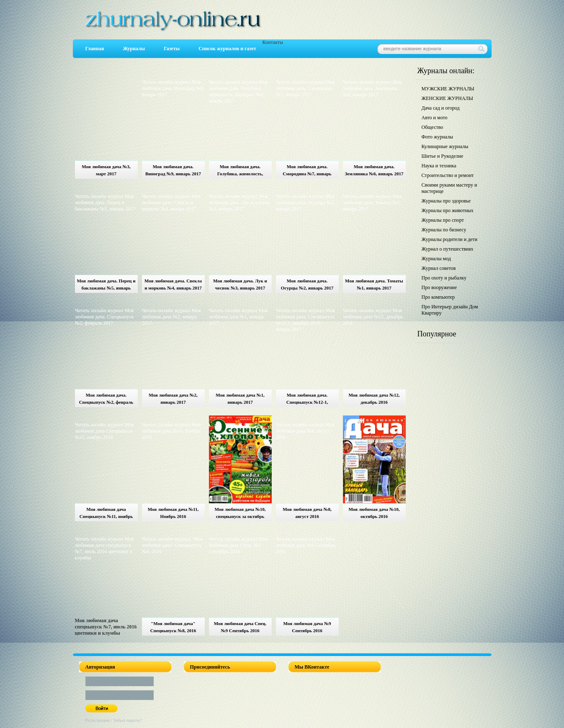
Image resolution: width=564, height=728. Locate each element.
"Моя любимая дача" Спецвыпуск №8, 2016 (173, 627)
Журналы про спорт (443, 220)
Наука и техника (439, 166)
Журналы (134, 49)
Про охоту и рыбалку (444, 278)
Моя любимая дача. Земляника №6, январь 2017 (374, 170)
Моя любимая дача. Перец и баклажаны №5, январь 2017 (106, 286)
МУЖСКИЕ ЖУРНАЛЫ (448, 89)
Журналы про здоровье (446, 201)
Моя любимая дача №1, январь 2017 (240, 399)
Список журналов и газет (227, 49)
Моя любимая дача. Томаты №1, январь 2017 (374, 284)
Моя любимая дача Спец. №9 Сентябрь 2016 (240, 627)
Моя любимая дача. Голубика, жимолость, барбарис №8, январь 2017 (240, 171)
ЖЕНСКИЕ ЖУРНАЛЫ (447, 98)
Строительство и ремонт (448, 175)
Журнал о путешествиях (448, 249)
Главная (95, 49)
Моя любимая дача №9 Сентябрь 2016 (307, 627)
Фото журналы (438, 137)
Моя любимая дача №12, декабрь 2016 (374, 399)
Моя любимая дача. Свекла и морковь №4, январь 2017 (173, 284)
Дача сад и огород (441, 108)
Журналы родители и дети (450, 239)
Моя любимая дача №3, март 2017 (106, 170)
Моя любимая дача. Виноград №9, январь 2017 (173, 170)
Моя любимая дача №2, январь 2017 (173, 399)
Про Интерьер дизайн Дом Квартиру (450, 310)
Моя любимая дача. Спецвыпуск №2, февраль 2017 (106, 400)
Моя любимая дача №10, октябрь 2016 (374, 513)
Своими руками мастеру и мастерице (449, 188)
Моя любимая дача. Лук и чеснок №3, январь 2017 (240, 284)
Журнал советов (439, 268)
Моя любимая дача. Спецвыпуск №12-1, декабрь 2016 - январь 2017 (307, 400)
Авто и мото (435, 118)
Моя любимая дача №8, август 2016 (307, 513)
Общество (433, 127)
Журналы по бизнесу (444, 230)
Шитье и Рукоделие (443, 156)
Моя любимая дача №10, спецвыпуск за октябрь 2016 (240, 514)
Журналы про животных (448, 210)
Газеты (172, 49)
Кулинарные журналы (445, 146)
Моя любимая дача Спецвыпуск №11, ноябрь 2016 (106, 514)
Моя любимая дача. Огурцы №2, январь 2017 (307, 284)
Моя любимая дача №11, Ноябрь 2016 (173, 513)
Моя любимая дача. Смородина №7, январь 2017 (307, 171)
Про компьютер (438, 297)
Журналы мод (436, 259)
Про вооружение (439, 287)
